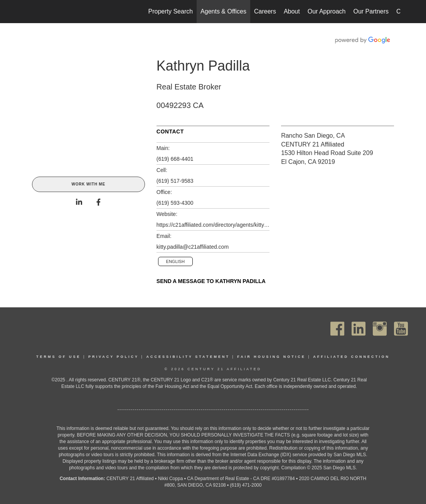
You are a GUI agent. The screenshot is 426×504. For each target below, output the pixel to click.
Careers (265, 11)
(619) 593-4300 (175, 203)
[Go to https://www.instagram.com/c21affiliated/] (380, 329)
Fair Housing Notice (271, 357)
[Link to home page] (30, 12)
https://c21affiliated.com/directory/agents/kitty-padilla (213, 225)
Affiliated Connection (351, 357)
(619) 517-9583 (175, 181)
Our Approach (327, 11)
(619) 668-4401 (175, 159)
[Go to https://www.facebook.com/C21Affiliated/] (337, 329)
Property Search (171, 11)
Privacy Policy (114, 357)
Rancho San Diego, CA (313, 136)
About (292, 11)
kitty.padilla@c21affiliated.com (193, 247)
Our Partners (371, 11)
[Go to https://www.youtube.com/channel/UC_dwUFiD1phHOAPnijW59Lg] (401, 329)
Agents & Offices (223, 11)
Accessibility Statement (188, 357)
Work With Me (88, 184)
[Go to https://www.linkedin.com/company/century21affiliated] (359, 329)
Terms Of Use (59, 357)
